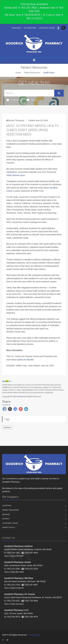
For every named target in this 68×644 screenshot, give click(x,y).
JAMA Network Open (16, 175)
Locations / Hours (47, 28)
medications (12, 172)
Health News (15, 100)
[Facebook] (58, 28)
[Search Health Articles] (29, 93)
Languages (16, 28)
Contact (6, 519)
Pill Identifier (30, 28)
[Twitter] (63, 28)
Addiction (7, 427)
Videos (32, 100)
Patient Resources (32, 73)
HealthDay (21, 396)
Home (18, 73)
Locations (7, 506)
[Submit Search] (59, 93)
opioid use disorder (25, 360)
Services (6, 514)
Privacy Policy (9, 527)
